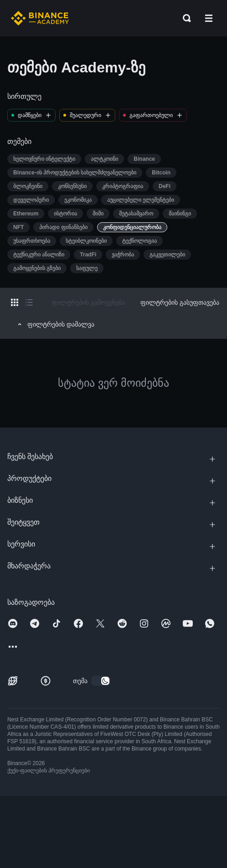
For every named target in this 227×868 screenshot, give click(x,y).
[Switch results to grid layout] (15, 302)
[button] (209, 18)
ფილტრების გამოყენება (88, 302)
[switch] (101, 681)
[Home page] (40, 18)
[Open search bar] (184, 18)
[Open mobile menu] (209, 18)
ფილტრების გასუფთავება (180, 302)
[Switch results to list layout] (29, 302)
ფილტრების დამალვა (55, 324)
